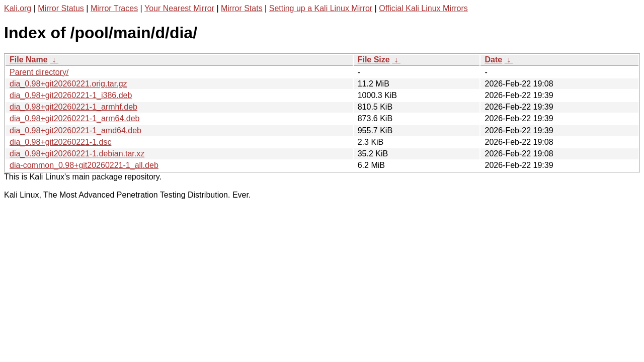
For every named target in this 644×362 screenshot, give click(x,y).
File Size (374, 60)
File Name (29, 60)
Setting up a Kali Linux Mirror (321, 8)
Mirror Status (61, 8)
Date (493, 60)
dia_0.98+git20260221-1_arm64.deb (74, 118)
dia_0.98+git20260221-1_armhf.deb (73, 107)
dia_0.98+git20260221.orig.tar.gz (68, 84)
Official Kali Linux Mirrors (423, 8)
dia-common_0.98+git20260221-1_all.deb (84, 165)
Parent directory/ (39, 72)
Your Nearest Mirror (179, 8)
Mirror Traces (114, 8)
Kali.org (18, 8)
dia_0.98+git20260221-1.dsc (60, 142)
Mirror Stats (242, 8)
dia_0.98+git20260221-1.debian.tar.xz (77, 154)
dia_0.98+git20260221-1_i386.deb (71, 95)
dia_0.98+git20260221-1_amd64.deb (75, 130)
